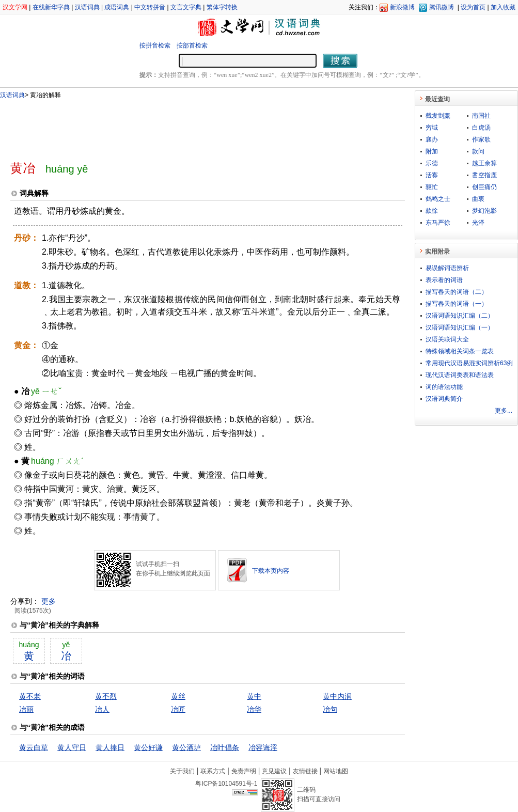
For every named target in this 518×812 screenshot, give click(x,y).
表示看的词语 (444, 280)
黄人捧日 (110, 747)
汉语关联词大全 (447, 339)
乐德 (432, 163)
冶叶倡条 (225, 747)
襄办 (432, 139)
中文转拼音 (150, 7)
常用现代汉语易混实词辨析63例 (469, 363)
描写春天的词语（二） (457, 292)
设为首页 (473, 7)
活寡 (432, 175)
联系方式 (213, 771)
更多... (504, 411)
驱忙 (432, 187)
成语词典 (117, 7)
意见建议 (274, 771)
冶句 (330, 709)
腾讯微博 (442, 7)
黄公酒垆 (186, 747)
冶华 (254, 709)
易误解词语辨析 (447, 268)
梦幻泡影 (484, 211)
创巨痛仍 (484, 187)
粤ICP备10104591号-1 (226, 784)
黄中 (254, 696)
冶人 (102, 709)
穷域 (432, 128)
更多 (49, 601)
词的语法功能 (444, 387)
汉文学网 (15, 7)
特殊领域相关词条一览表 (460, 351)
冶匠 (178, 709)
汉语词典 (87, 7)
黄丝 (178, 696)
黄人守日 (72, 747)
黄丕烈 (106, 696)
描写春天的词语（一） (457, 304)
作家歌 (481, 139)
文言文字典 (186, 7)
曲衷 (478, 199)
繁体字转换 (222, 7)
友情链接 (305, 771)
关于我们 (182, 771)
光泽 (478, 223)
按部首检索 (192, 45)
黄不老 (30, 696)
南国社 (481, 116)
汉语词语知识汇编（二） (460, 316)
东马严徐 (438, 223)
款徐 (432, 211)
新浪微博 (402, 7)
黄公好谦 (148, 747)
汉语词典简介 (444, 399)
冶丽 (26, 709)
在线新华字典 (51, 7)
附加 (432, 151)
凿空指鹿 (484, 175)
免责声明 (244, 771)
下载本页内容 (271, 571)
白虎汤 (481, 128)
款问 (478, 151)
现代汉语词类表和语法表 (460, 375)
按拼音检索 (155, 45)
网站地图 (336, 771)
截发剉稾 (438, 116)
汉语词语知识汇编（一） (460, 327)
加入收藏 (503, 7)
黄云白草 (34, 747)
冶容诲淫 (263, 747)
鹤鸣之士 (438, 199)
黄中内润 (337, 696)
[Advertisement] (191, 126)
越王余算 (484, 163)
